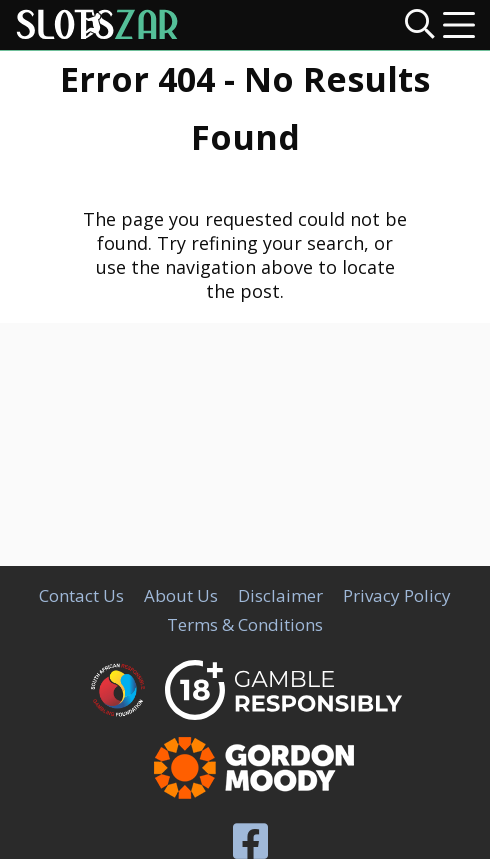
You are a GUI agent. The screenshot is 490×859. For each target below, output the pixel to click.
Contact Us (81, 595)
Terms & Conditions (245, 624)
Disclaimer (280, 595)
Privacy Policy (397, 595)
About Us (181, 595)
